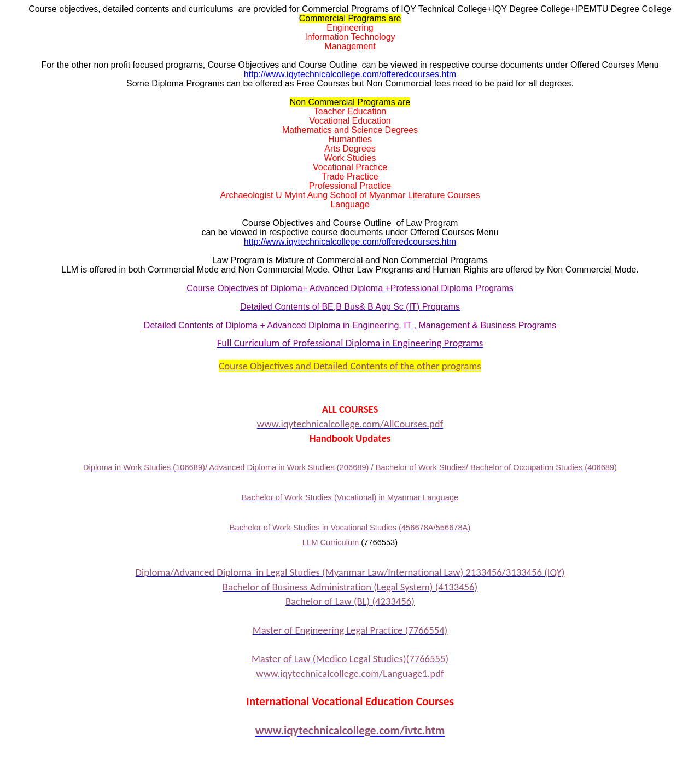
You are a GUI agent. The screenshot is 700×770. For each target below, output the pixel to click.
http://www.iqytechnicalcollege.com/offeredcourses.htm (350, 74)
